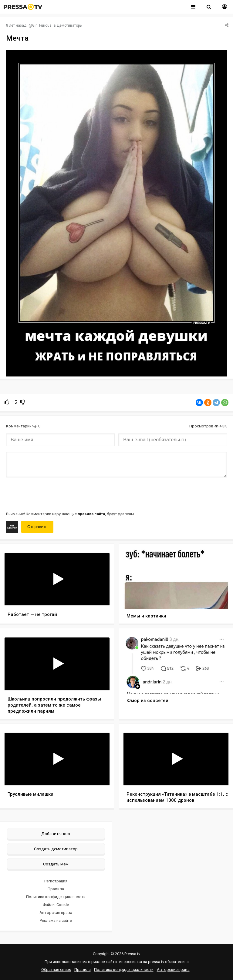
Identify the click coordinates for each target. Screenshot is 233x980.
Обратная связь (56, 970)
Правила (56, 889)
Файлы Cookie (56, 905)
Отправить (37, 527)
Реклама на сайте (56, 920)
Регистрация (56, 881)
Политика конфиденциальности (56, 897)
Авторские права (56, 913)
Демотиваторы (70, 25)
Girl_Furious (42, 25)
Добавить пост (56, 834)
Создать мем (56, 864)
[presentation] (52, 494)
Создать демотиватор (56, 849)
